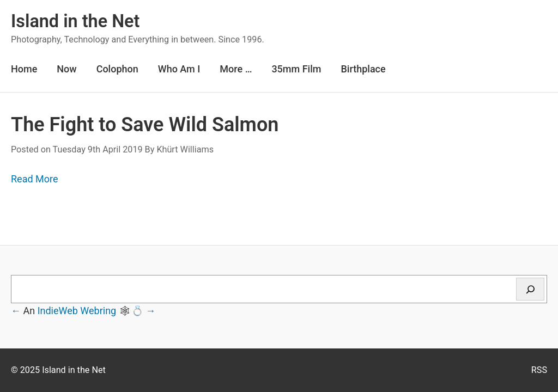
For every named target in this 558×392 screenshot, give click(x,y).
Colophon (117, 69)
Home (24, 69)
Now (66, 69)
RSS (539, 370)
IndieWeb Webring (77, 311)
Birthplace (363, 69)
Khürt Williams (185, 149)
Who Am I (179, 69)
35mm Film (296, 69)
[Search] (530, 289)
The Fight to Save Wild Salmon (145, 125)
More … (236, 69)
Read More (35, 179)
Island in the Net (75, 21)
